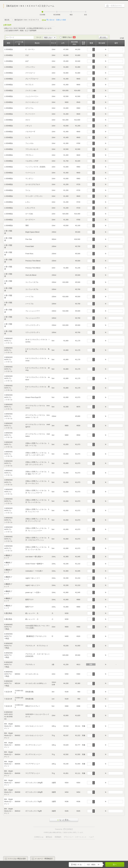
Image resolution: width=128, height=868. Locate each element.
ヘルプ (91, 837)
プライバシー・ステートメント (75, 837)
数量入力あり (69, 37)
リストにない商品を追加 (17, 859)
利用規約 (58, 837)
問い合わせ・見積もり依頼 (56, 20)
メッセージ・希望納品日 (44, 859)
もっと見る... (64, 820)
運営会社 (49, 837)
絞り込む (103, 37)
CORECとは (39, 837)
